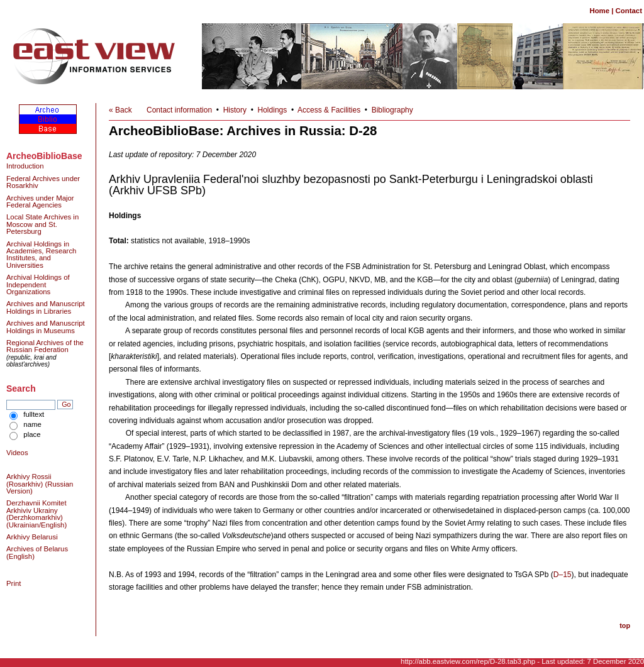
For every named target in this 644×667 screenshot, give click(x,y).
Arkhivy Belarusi (32, 537)
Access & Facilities (329, 110)
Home (599, 11)
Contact (629, 11)
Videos (17, 453)
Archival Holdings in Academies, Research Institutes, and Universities (41, 255)
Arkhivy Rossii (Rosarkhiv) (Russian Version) (40, 484)
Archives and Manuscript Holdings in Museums (46, 327)
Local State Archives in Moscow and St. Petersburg (42, 224)
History (235, 110)
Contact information (179, 110)
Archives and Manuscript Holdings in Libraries (46, 307)
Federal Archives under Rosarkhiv (43, 182)
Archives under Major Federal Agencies (40, 201)
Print (14, 583)
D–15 (563, 575)
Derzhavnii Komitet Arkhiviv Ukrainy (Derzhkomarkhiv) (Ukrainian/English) (36, 514)
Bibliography (392, 110)
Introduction (25, 166)
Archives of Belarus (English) (37, 552)
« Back (120, 110)
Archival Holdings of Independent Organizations (38, 284)
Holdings (273, 110)
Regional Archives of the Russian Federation (45, 346)
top (625, 626)
